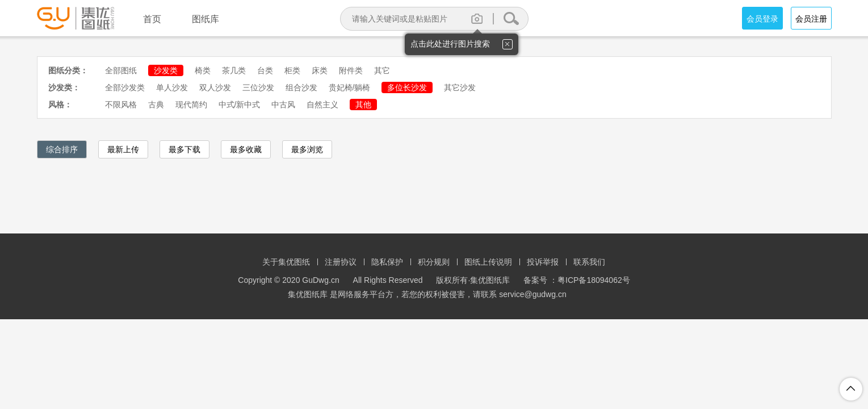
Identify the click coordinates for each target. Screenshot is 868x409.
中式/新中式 (240, 105)
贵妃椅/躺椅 (350, 87)
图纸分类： (68, 70)
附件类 (351, 70)
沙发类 (166, 70)
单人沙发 (172, 87)
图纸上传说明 (488, 262)
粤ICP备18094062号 (594, 280)
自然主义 (322, 105)
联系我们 (589, 262)
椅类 (203, 70)
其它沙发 (460, 87)
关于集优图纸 (286, 262)
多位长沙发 (407, 87)
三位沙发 (258, 87)
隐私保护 (387, 262)
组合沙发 (301, 87)
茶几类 (234, 70)
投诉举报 (543, 262)
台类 (265, 70)
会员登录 (762, 19)
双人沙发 (215, 87)
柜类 (292, 70)
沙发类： (64, 87)
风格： (60, 105)
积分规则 (434, 262)
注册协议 (341, 262)
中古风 (283, 105)
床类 (320, 70)
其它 (382, 70)
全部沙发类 (125, 87)
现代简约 (191, 105)
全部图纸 (121, 70)
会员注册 (811, 19)
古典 (156, 105)
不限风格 (121, 105)
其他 (363, 105)
